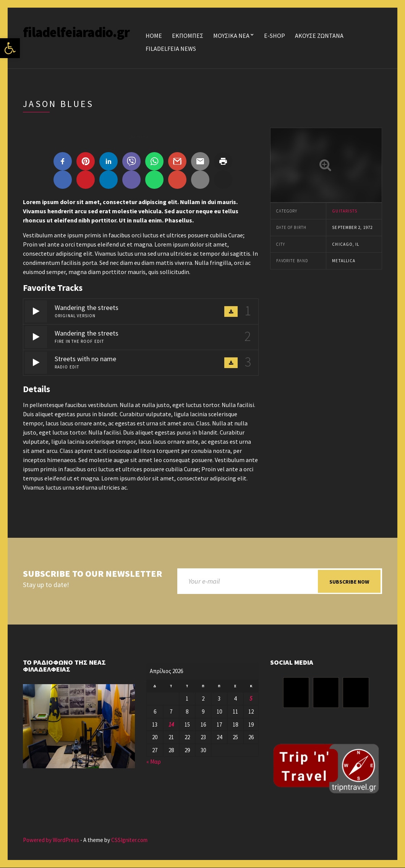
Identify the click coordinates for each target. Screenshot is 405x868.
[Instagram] (326, 693)
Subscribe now (349, 582)
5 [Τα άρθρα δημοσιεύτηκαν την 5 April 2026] (251, 699)
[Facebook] (296, 693)
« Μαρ (154, 762)
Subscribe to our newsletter (92, 574)
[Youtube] (356, 693)
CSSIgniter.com (129, 840)
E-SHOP (275, 36)
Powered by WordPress (51, 840)
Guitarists (345, 211)
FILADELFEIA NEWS (171, 49)
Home (154, 36)
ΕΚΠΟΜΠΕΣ (188, 36)
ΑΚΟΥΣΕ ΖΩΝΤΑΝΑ (319, 36)
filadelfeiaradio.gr (76, 32)
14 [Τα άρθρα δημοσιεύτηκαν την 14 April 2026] (171, 724)
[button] (10, 48)
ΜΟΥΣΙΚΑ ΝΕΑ (231, 36)
